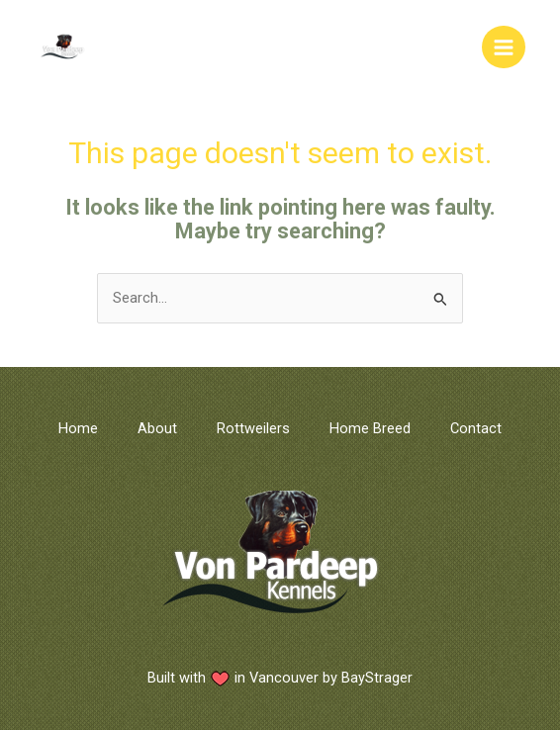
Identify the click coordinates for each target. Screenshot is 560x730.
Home (78, 428)
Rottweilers (253, 428)
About (157, 428)
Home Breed (370, 428)
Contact (476, 428)
